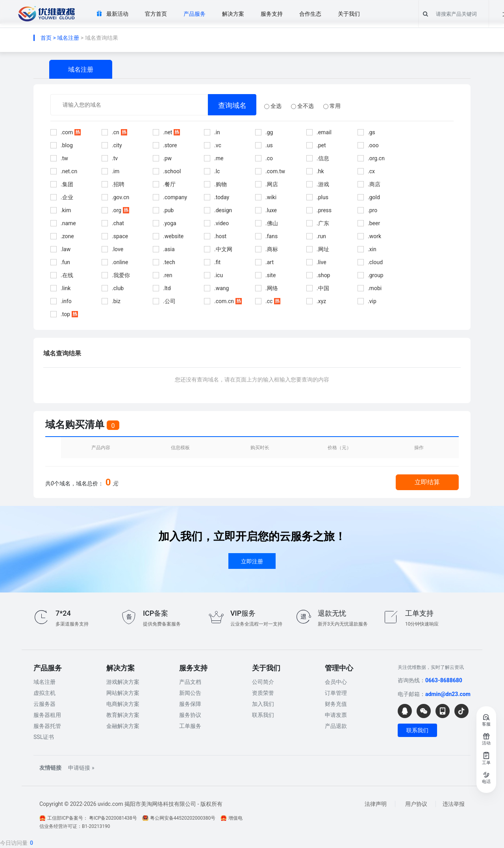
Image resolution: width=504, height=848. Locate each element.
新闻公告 (190, 693)
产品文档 (190, 682)
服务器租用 (47, 715)
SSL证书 (44, 737)
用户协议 (416, 804)
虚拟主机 (44, 693)
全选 (273, 106)
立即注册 (252, 561)
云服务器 (44, 704)
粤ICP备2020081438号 (113, 818)
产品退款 (336, 726)
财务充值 (336, 704)
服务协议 (190, 715)
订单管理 (336, 693)
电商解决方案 (123, 704)
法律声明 (376, 804)
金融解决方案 (123, 726)
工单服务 (190, 726)
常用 (332, 106)
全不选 (302, 106)
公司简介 (263, 682)
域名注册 (68, 38)
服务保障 (190, 704)
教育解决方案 (123, 715)
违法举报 (454, 804)
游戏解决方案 (123, 682)
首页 (46, 38)
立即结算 (427, 482)
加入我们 (263, 704)
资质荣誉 (263, 693)
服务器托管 (47, 726)
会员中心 (336, 682)
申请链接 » (81, 768)
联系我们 (263, 715)
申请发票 (336, 715)
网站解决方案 (123, 693)
